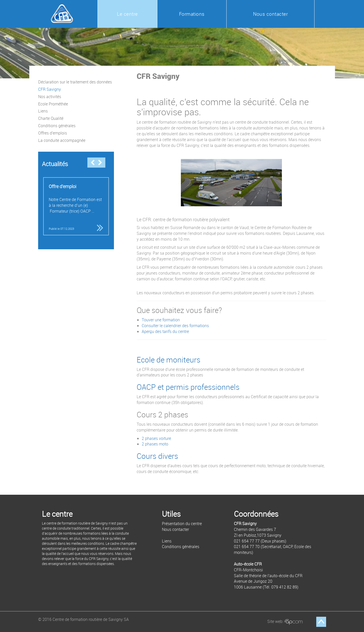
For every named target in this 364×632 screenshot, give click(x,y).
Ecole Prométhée (53, 104)
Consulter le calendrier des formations (175, 326)
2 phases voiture (156, 438)
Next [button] (100, 163)
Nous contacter (270, 14)
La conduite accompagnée (62, 140)
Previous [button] (92, 163)
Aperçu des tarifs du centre (165, 331)
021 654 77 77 (247, 541)
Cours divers (157, 456)
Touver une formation (161, 320)
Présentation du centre (182, 524)
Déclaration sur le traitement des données (75, 82)
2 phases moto (155, 444)
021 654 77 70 (247, 547)
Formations (192, 14)
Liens (43, 111)
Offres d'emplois (53, 133)
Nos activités (50, 97)
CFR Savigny (50, 89)
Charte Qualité (51, 118)
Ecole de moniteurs (168, 360)
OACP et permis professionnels (188, 387)
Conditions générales (57, 126)
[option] (76, 206)
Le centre (127, 14)
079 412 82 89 (284, 587)
